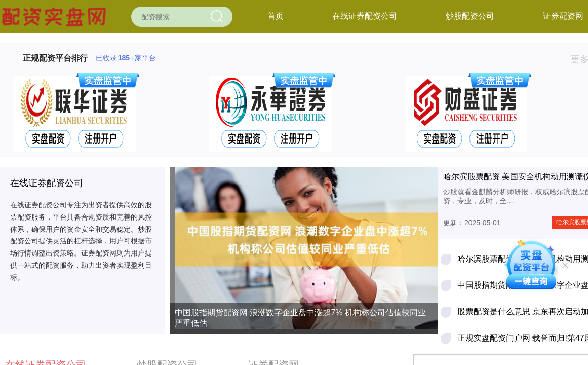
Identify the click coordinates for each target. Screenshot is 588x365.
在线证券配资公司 (365, 16)
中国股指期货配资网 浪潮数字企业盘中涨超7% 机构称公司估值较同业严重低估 (300, 318)
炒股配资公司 (470, 16)
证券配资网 (563, 16)
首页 (276, 16)
